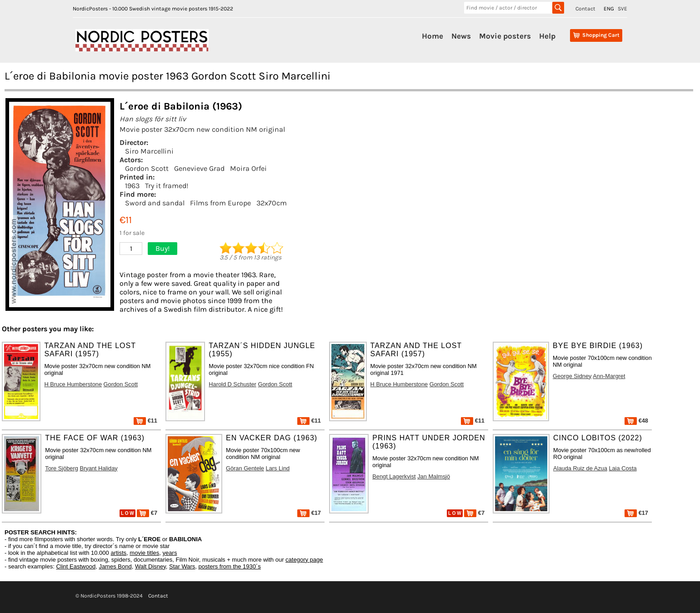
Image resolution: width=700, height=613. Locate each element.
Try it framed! (167, 186)
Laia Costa (622, 468)
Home (432, 36)
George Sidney (572, 376)
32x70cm (272, 203)
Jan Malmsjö (434, 476)
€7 (147, 513)
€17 (309, 513)
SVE (622, 9)
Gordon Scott (147, 168)
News (461, 36)
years (170, 553)
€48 (636, 421)
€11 (145, 421)
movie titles (144, 553)
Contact (585, 9)
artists (118, 553)
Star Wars (182, 566)
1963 (132, 186)
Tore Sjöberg (62, 468)
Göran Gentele (245, 468)
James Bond (115, 566)
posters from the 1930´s (230, 566)
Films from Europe (220, 203)
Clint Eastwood (76, 566)
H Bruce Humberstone (73, 384)
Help (547, 36)
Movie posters (505, 36)
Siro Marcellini (149, 151)
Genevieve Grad (199, 168)
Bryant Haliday (98, 468)
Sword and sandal (155, 203)
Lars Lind (278, 468)
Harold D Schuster (232, 384)
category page (304, 560)
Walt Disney (150, 566)
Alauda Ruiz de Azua (580, 468)
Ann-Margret (609, 376)
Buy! (162, 248)
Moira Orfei (248, 168)
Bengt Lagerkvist (394, 476)
